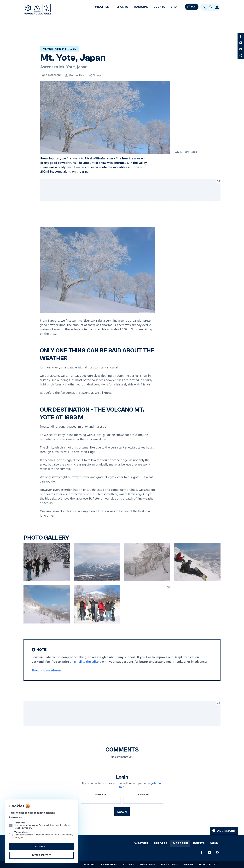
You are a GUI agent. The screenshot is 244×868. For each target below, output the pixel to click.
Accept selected (41, 855)
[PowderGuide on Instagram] (241, 43)
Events (160, 7)
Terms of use (169, 864)
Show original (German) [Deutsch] (48, 670)
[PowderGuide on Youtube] (241, 49)
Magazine (141, 7)
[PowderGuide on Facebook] (241, 36)
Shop (175, 7)
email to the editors (88, 662)
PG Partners (109, 864)
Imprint (188, 864)
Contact (90, 864)
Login (122, 812)
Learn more (16, 817)
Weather (102, 7)
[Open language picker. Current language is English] (204, 7)
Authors (129, 864)
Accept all (42, 846)
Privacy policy (208, 864)
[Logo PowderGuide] (37, 9)
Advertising (148, 864)
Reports (121, 7)
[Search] (210, 7)
